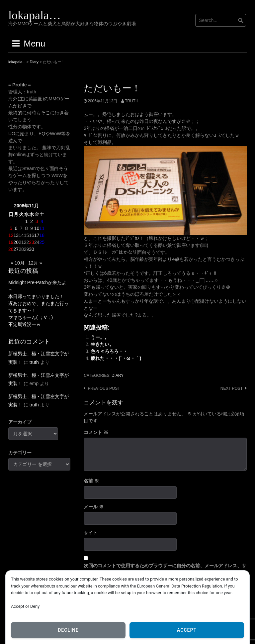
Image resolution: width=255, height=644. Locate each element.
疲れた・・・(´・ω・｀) (116, 358)
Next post (232, 388)
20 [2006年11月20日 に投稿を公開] (16, 242)
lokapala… (35, 15)
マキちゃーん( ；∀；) (31, 317)
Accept (187, 630)
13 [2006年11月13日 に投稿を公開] (16, 235)
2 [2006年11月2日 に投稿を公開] (32, 221)
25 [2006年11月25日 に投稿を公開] (42, 242)
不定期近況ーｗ (25, 324)
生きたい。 (102, 344)
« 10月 (17, 263)
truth (131, 101)
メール (94, 507)
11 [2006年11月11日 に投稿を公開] (42, 228)
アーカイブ (20, 422)
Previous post (104, 388)
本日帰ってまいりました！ (36, 296)
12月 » (35, 263)
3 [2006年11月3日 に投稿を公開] (37, 221)
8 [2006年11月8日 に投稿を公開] (27, 228)
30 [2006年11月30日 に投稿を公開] (32, 249)
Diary (118, 376)
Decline (68, 630)
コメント (96, 432)
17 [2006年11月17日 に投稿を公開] (37, 235)
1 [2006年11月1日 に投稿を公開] (27, 221)
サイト (91, 533)
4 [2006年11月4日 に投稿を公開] (42, 221)
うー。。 (100, 337)
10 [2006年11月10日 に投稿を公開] (37, 228)
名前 (91, 481)
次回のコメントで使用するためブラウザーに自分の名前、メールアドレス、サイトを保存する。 (165, 569)
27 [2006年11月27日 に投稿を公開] (16, 249)
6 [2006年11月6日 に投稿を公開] (16, 228)
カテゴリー (20, 453)
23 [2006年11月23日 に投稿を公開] (32, 242)
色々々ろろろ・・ (109, 351)
